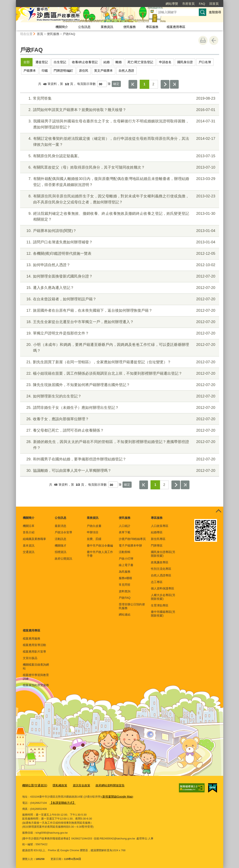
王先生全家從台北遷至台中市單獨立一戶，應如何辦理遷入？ (119, 322)
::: (14, 2)
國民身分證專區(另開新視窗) (163, 554)
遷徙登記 (42, 62)
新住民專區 (158, 539)
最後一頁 (174, 84)
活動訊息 (61, 539)
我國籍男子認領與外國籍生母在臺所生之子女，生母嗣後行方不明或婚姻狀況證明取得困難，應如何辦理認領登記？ (119, 124)
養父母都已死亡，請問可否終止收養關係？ (119, 430)
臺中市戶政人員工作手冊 (100, 554)
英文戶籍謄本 (103, 71)
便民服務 (130, 27)
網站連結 (125, 614)
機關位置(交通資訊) (34, 785)
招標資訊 (61, 552)
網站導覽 (172, 4)
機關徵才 (61, 546)
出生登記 (60, 62)
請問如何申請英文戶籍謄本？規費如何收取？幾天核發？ (119, 110)
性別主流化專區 (161, 569)
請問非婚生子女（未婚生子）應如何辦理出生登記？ (119, 408)
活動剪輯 (125, 552)
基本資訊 (29, 546)
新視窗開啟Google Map (116, 796)
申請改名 (165, 62)
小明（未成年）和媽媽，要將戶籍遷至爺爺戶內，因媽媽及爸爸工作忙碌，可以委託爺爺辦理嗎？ (119, 347)
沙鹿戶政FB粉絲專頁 (132, 539)
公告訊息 (84, 27)
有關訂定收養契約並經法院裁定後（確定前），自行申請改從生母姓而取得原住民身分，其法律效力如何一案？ (119, 141)
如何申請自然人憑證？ (119, 265)
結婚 (107, 62)
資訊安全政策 (78, 785)
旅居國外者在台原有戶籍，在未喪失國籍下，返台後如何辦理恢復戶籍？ (119, 311)
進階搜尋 (215, 12)
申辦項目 (93, 532)
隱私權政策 (58, 785)
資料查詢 (125, 591)
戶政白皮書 (94, 526)
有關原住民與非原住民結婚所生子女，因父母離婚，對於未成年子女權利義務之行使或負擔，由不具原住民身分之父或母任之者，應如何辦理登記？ (119, 199)
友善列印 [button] (203, 40)
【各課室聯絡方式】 (62, 802)
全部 (27, 62)
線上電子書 (126, 565)
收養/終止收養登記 (85, 62)
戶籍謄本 (30, 71)
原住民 (84, 71)
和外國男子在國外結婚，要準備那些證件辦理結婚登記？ (119, 459)
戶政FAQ (69, 34)
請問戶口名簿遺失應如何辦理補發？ (119, 242)
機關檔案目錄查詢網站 (36, 666)
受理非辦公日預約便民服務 (132, 606)
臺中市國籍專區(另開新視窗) (163, 614)
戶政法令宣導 (63, 532)
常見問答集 (119, 98)
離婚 (119, 62)
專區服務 (152, 27)
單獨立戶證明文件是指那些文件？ (119, 333)
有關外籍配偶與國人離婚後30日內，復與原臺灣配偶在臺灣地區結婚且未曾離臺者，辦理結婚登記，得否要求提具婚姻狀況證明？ (119, 181)
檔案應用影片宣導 (34, 652)
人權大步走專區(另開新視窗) (163, 597)
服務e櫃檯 (125, 578)
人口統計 (125, 526)
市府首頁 (188, 4)
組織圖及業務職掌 (34, 539)
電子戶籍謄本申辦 (130, 546)
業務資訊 (107, 27)
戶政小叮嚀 (126, 559)
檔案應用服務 (32, 639)
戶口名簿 (205, 62)
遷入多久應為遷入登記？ (119, 288)
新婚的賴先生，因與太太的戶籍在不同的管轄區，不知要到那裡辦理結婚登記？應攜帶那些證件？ (119, 444)
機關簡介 (62, 27)
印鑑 (45, 71)
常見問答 (125, 585)
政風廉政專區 (160, 562)
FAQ (202, 4)
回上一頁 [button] (214, 40)
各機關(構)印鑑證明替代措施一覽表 (119, 254)
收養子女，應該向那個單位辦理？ (119, 419)
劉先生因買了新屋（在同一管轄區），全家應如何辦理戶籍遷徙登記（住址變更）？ (119, 362)
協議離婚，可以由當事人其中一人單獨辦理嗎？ (119, 471)
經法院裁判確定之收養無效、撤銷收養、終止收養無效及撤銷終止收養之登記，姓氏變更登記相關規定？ (119, 216)
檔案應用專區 (176, 27)
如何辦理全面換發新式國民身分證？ (119, 276)
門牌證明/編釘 (63, 71)
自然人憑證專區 (161, 575)
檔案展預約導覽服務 (36, 685)
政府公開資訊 (63, 559)
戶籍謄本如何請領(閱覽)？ (119, 231)
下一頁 (165, 84)
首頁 (40, 34)
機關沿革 (29, 526)
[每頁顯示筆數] (102, 84)
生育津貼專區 (160, 605)
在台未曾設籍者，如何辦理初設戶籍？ (119, 299)
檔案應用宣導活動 (34, 645)
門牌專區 (157, 546)
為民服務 (125, 572)
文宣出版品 (30, 658)
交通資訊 (29, 552)
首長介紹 (29, 532)
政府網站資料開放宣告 (105, 785)
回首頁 (214, 4)
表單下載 (125, 532)
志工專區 (157, 582)
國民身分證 (185, 62)
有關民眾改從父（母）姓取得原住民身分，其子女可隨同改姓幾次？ (119, 167)
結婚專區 (157, 532)
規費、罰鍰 (94, 539)
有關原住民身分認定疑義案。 (119, 156)
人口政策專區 (160, 526)
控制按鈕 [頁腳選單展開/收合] (219, 511)
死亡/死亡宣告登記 (140, 62)
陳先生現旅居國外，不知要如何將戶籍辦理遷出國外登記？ (119, 385)
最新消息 (61, 526)
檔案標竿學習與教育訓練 (36, 677)
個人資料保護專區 (163, 588)
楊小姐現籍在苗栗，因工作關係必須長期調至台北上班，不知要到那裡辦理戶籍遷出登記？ (119, 374)
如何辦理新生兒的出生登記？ (119, 396)
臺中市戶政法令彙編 (100, 546)
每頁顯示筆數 (86, 84)
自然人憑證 (126, 71)
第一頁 (133, 84)
